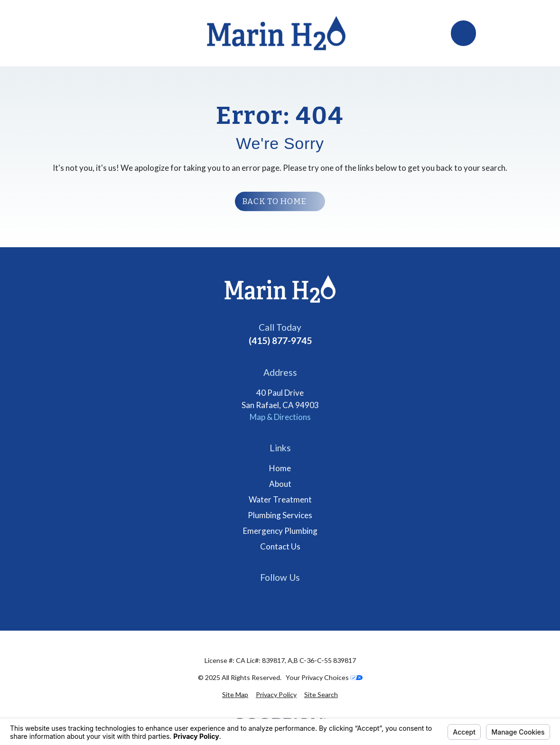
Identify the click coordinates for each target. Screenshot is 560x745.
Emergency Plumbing (280, 531)
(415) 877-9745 (280, 340)
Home (280, 468)
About (280, 484)
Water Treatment (280, 499)
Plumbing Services (280, 515)
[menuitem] (235, 694)
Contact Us (280, 546)
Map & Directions (280, 417)
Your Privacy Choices (324, 677)
